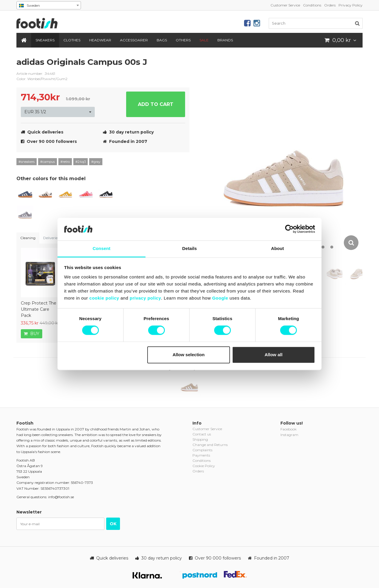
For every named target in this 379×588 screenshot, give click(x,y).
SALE (204, 40)
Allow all (274, 355)
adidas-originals (181, 67)
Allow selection (188, 355)
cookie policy (104, 298)
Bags (162, 40)
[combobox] (49, 5)
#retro (65, 162)
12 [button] (332, 247)
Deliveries (51, 238)
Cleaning (28, 238)
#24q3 (81, 162)
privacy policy (145, 298)
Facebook (289, 429)
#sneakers (27, 162)
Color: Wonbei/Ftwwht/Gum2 (42, 79)
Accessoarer (134, 40)
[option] (285, 154)
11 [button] (323, 247)
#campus (48, 162)
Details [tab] (189, 248)
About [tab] (278, 248)
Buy (32, 334)
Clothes (72, 40)
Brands (225, 40)
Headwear (100, 40)
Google (220, 298)
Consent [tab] (102, 248)
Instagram (289, 435)
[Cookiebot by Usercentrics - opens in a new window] (289, 229)
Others (183, 40)
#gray (96, 162)
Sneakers (45, 40)
